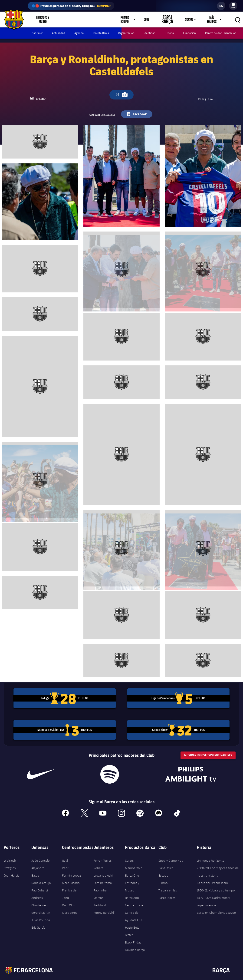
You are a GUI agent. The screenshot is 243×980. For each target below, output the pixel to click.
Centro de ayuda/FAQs (212, 976)
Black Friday (133, 934)
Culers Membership (134, 856)
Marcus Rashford (100, 893)
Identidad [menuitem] (149, 33)
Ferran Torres (102, 852)
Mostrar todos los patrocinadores (208, 747)
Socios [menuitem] (189, 20)
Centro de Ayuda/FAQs (133, 908)
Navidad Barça (135, 942)
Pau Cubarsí (40, 882)
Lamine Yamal (103, 875)
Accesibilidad (164, 976)
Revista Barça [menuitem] (101, 33)
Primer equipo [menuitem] (131, 20)
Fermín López (71, 867)
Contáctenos (185, 976)
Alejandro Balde (38, 864)
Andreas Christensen (39, 893)
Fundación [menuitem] (189, 33)
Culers (87, 20)
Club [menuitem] (153, 20)
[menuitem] (233, 5)
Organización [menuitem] (126, 33)
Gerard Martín (41, 904)
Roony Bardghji (104, 904)
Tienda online (134, 897)
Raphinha (100, 882)
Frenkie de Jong (69, 886)
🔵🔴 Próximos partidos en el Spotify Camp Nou (71, 6)
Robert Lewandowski (103, 864)
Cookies (146, 976)
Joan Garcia (12, 867)
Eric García (38, 919)
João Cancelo (41, 852)
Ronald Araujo (41, 875)
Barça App (132, 890)
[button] (237, 20)
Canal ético (166, 860)
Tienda (69, 20)
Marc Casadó (71, 875)
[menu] (233, 6)
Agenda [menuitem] (79, 33)
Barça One (132, 867)
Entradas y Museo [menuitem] (43, 20)
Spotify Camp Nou (171, 852)
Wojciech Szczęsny (10, 856)
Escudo (163, 867)
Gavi (65, 852)
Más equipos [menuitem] (211, 20)
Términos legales (95, 976)
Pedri (66, 860)
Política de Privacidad (123, 976)
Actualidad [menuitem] (59, 33)
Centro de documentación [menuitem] (221, 33)
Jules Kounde (41, 912)
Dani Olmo (69, 897)
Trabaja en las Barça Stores (168, 886)
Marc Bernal (70, 904)
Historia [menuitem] (169, 33)
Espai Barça (170, 20)
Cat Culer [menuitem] (37, 33)
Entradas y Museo (132, 878)
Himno (163, 875)
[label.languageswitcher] (221, 6)
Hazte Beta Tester (132, 923)
